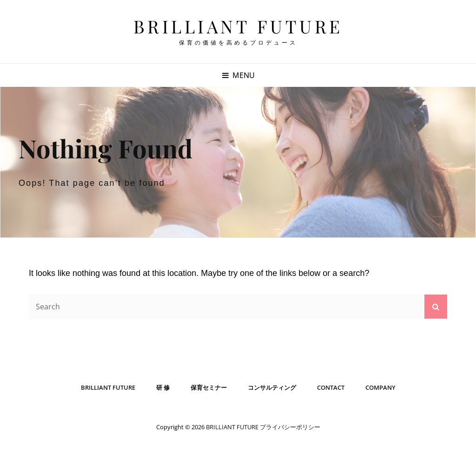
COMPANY (380, 387)
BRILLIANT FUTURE (238, 26)
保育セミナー (209, 387)
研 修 (163, 387)
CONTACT (331, 387)
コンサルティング (272, 387)
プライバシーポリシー (290, 427)
